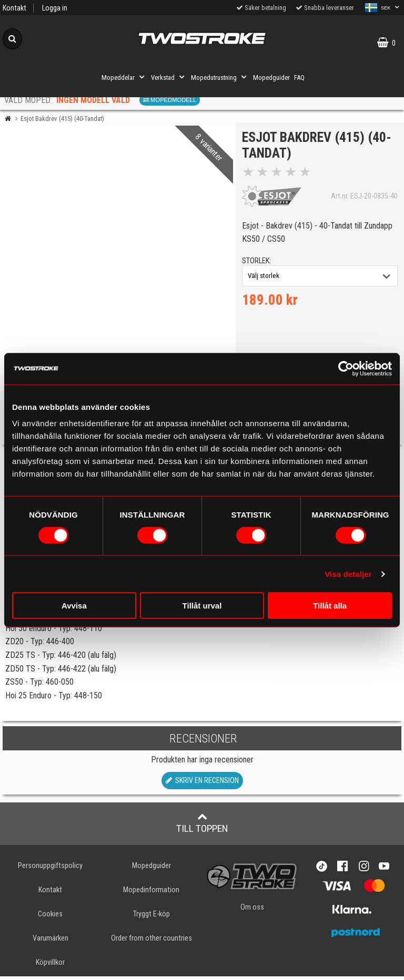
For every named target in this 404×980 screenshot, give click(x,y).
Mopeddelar (124, 77)
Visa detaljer (348, 574)
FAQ (299, 78)
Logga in (55, 8)
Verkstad (169, 77)
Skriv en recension (202, 784)
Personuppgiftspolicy (50, 869)
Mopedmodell (170, 100)
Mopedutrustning (220, 77)
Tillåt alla (330, 606)
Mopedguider (271, 78)
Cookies (50, 918)
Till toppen (202, 827)
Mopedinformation (151, 894)
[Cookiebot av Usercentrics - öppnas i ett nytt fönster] (346, 368)
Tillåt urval (202, 606)
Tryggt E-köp (151, 918)
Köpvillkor (50, 966)
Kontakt (14, 8)
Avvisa (74, 606)
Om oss (252, 911)
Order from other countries (151, 942)
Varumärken (50, 942)
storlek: (258, 262)
